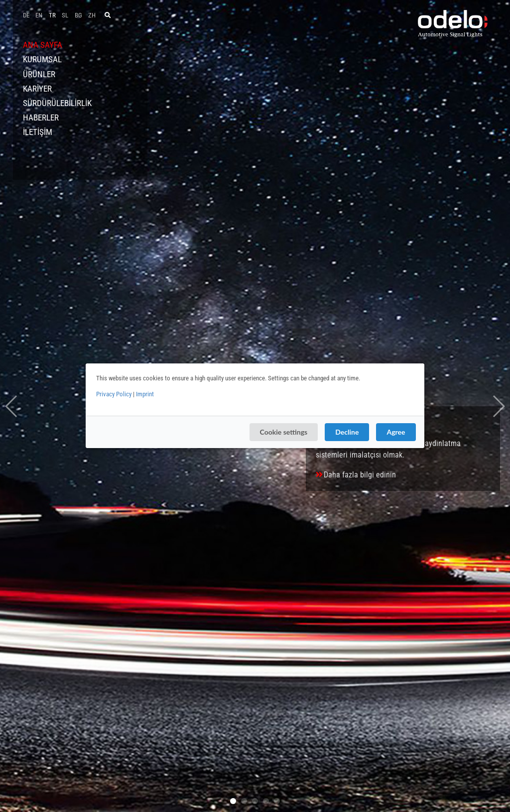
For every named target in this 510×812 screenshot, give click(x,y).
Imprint (145, 394)
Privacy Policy (114, 394)
